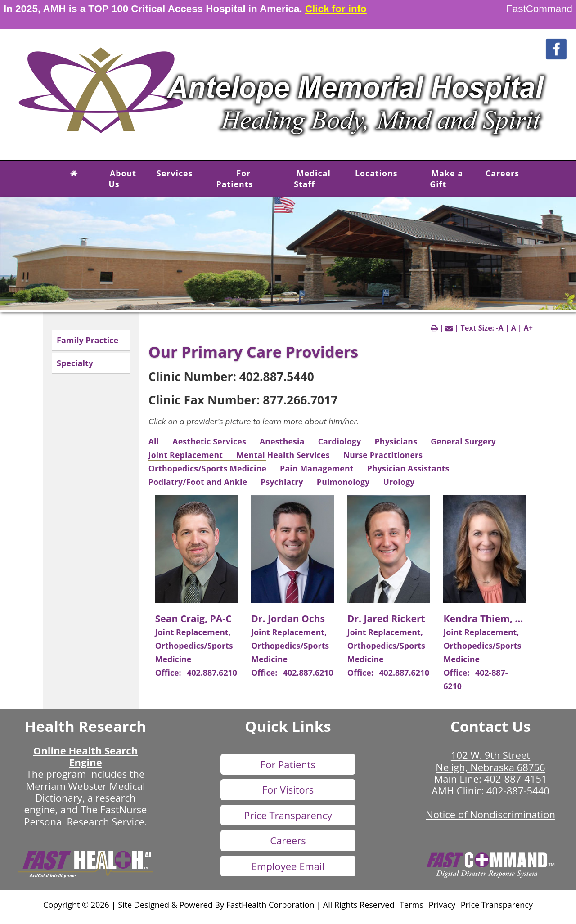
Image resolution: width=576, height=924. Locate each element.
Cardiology (340, 441)
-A (499, 328)
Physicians (396, 441)
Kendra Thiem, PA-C (490, 618)
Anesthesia (282, 441)
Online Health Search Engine (85, 756)
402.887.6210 (212, 673)
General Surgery (463, 441)
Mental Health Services (283, 455)
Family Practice (88, 340)
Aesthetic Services (209, 441)
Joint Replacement (186, 455)
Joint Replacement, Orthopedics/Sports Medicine (194, 646)
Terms (412, 905)
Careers (502, 173)
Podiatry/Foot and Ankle (198, 482)
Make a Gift (446, 179)
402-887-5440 (518, 790)
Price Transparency (288, 815)
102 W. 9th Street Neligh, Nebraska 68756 (490, 761)
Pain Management (317, 468)
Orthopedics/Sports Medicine (207, 468)
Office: (169, 673)
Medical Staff (312, 179)
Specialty (75, 363)
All (154, 441)
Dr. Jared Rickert (386, 618)
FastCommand (539, 9)
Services (175, 173)
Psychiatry (282, 482)
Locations (376, 173)
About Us (122, 179)
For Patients (235, 179)
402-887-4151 (516, 779)
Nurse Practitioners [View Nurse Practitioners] (383, 455)
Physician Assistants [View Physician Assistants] (408, 468)
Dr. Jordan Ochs (288, 618)
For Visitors (288, 789)
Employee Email (288, 866)
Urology (399, 482)
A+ (528, 328)
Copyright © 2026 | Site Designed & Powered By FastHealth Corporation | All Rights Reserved (219, 905)
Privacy (442, 905)
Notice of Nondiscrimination (490, 814)
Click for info (336, 9)
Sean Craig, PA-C (193, 618)
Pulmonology (343, 482)
